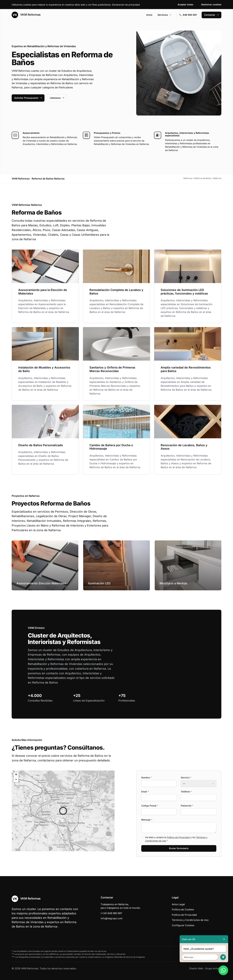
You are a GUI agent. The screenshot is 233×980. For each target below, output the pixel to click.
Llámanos (57, 98)
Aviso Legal (178, 904)
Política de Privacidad (178, 837)
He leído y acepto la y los (176, 839)
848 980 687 (188, 15)
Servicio (186, 777)
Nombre (146, 777)
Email (145, 792)
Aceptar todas (186, 4)
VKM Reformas (26, 15)
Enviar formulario (179, 848)
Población (187, 806)
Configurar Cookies (183, 925)
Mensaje (147, 820)
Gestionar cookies (211, 4)
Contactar (211, 15)
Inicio (149, 15)
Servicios (165, 15)
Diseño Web (196, 968)
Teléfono (186, 792)
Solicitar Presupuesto (28, 98)
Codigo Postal (150, 806)
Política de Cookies (183, 909)
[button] (63, 811)
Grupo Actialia (213, 968)
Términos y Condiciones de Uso (190, 920)
